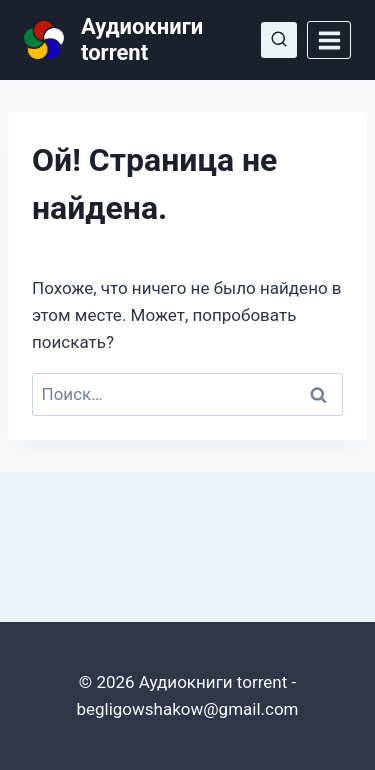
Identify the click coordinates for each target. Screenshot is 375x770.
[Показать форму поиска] (279, 40)
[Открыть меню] (329, 40)
